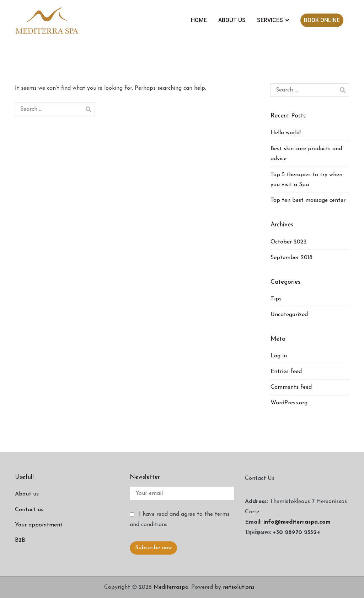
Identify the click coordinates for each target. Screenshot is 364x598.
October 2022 (289, 242)
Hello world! (286, 133)
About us (27, 494)
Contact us (29, 510)
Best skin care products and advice (306, 154)
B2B (20, 540)
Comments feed (291, 387)
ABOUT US (232, 20)
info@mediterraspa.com (297, 522)
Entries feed (286, 372)
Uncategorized (289, 315)
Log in (279, 356)
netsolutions (239, 587)
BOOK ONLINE (322, 20)
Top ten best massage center (308, 200)
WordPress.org (289, 403)
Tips (276, 299)
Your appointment (39, 525)
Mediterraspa (171, 587)
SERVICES (270, 20)
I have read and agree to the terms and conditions (180, 520)
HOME (199, 20)
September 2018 (291, 258)
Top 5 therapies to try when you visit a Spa (306, 180)
